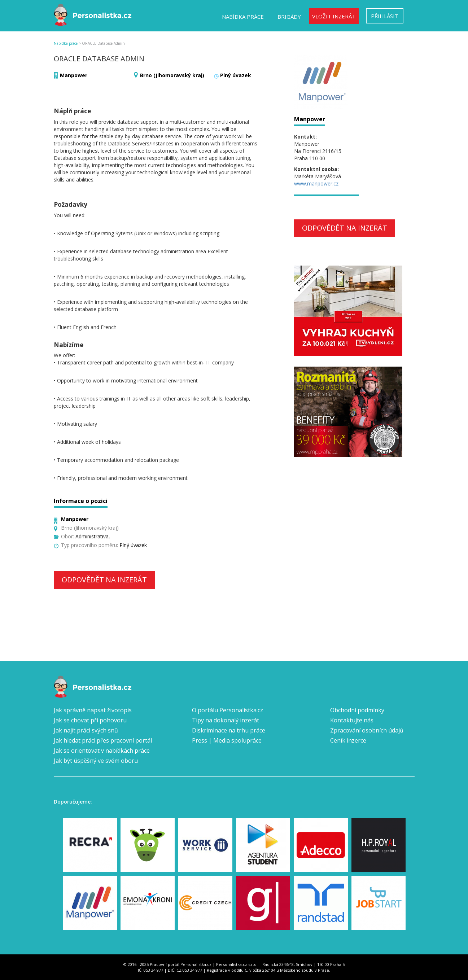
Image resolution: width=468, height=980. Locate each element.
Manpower (74, 75)
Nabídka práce (243, 17)
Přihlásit (385, 16)
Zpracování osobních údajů (367, 730)
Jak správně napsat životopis (93, 710)
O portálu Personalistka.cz (228, 710)
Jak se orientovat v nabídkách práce (102, 751)
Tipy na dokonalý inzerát (226, 720)
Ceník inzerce (348, 740)
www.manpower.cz (316, 183)
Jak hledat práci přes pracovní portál (103, 740)
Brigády (289, 17)
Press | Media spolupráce (227, 740)
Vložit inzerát (334, 16)
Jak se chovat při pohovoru (90, 720)
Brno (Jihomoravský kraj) (172, 75)
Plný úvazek (236, 75)
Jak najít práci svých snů (86, 730)
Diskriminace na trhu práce (229, 730)
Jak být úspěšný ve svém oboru (96, 761)
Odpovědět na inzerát (104, 580)
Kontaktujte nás (352, 720)
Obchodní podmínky (357, 710)
